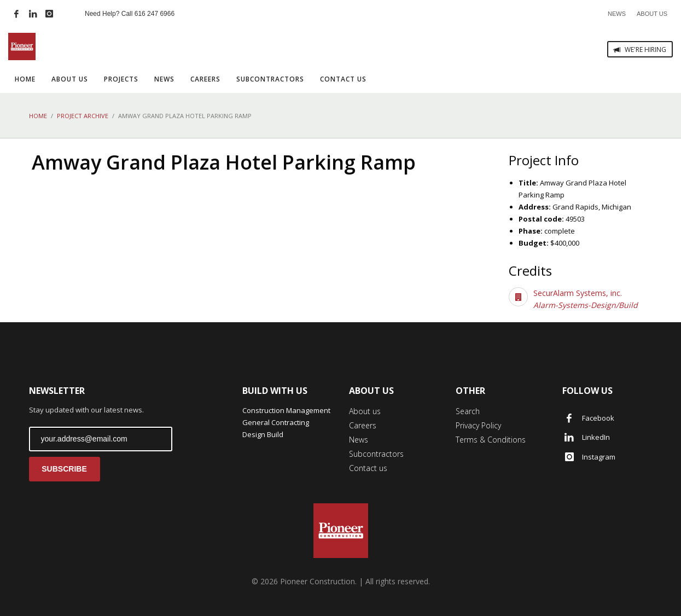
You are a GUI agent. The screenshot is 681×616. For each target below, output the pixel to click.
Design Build (263, 434)
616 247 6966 (155, 14)
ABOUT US (652, 14)
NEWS (617, 14)
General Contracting (276, 422)
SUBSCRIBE (64, 469)
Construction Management (286, 410)
